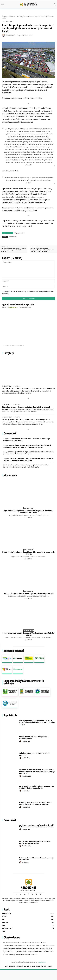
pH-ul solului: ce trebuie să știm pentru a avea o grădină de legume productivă (37, 787)
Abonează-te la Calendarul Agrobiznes (13, 345)
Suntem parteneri (14, 651)
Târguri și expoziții (19, 233)
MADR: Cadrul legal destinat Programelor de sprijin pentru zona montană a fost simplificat (42, 250)
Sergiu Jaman (26, 862)
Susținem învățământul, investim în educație (24, 682)
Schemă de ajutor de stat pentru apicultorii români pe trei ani (29, 594)
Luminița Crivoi (26, 742)
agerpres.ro (13, 237)
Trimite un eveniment (25, 307)
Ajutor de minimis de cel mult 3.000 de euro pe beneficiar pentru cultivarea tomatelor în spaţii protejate (37, 772)
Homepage (5, 16)
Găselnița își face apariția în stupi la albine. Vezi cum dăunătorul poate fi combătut (36, 804)
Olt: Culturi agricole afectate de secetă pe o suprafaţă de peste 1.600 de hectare (13, 250)
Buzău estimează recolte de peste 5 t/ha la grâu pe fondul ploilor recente (28, 634)
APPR (24, 725)
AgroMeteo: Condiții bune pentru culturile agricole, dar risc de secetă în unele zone (29, 512)
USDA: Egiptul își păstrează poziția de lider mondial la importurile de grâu (29, 553)
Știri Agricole (12, 16)
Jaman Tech (42, 962)
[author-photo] (21, 725)
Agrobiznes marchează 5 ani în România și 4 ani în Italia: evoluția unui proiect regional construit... (37, 826)
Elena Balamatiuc (10, 35)
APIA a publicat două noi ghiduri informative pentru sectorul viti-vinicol (35, 842)
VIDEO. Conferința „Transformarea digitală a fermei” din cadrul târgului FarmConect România (37, 721)
